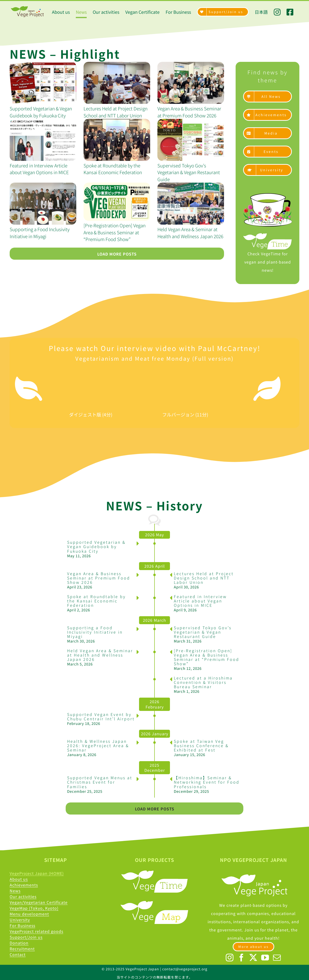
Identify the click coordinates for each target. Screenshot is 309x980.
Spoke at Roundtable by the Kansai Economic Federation (113, 169)
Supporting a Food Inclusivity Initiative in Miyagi (40, 233)
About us (19, 879)
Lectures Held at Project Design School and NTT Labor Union (116, 112)
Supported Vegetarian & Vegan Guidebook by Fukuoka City (41, 112)
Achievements (24, 885)
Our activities (23, 896)
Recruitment (22, 949)
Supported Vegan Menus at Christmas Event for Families (100, 782)
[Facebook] (242, 958)
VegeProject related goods (36, 931)
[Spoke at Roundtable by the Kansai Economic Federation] (117, 140)
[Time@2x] (267, 235)
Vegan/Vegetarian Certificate (39, 902)
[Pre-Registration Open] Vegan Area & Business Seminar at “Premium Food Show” (115, 232)
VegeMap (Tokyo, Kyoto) (34, 908)
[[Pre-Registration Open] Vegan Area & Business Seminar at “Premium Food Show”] (117, 202)
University (20, 920)
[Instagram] (230, 958)
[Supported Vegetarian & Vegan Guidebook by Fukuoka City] (43, 83)
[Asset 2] (267, 195)
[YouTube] (265, 958)
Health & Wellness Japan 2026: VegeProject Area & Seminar (98, 745)
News (15, 891)
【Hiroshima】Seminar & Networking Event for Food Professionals (207, 782)
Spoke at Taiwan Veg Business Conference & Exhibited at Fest (201, 745)
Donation (19, 943)
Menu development (29, 914)
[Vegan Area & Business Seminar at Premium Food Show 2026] (191, 83)
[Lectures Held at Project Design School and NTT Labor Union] (117, 83)
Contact (18, 954)
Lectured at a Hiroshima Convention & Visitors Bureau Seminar (203, 682)
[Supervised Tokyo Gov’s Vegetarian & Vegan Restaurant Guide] (191, 140)
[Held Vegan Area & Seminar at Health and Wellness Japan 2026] (191, 204)
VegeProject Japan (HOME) (37, 873)
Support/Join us (26, 937)
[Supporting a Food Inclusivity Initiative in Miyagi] (43, 204)
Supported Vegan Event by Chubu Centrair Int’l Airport (101, 716)
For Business (22, 925)
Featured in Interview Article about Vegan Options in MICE (39, 169)
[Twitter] (253, 958)
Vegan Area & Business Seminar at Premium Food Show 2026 (189, 112)
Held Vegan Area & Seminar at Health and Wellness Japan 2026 (190, 233)
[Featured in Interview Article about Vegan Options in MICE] (43, 140)
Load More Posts (117, 254)
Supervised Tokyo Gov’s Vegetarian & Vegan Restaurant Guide (189, 172)
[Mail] (277, 958)
